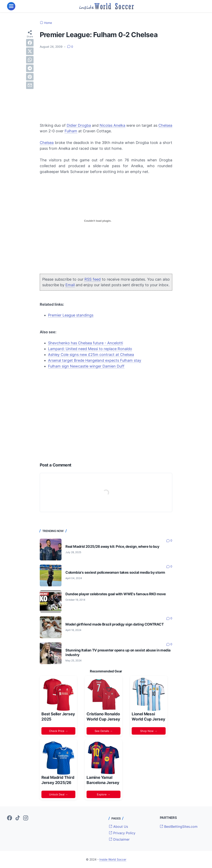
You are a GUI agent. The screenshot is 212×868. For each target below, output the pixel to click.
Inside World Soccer (113, 859)
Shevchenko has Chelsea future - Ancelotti (86, 343)
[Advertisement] (106, 83)
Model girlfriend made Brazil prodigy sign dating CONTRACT (114, 624)
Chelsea (165, 125)
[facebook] (30, 43)
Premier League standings (71, 315)
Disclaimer (119, 839)
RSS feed (93, 279)
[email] (30, 85)
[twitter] (30, 51)
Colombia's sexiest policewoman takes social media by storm (115, 572)
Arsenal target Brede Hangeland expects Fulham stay (95, 360)
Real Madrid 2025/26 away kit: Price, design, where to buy (112, 547)
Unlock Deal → (58, 794)
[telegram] (30, 68)
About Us (118, 827)
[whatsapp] (30, 60)
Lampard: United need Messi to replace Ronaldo (90, 349)
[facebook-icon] (10, 818)
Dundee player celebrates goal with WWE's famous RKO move (116, 594)
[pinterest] (30, 77)
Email (70, 285)
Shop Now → (149, 731)
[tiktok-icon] (18, 818)
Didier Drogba (79, 125)
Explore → (104, 794)
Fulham (71, 131)
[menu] (11, 6)
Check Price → (58, 731)
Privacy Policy (122, 833)
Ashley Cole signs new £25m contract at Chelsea (91, 355)
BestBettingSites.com (179, 827)
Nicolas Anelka (112, 125)
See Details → (104, 731)
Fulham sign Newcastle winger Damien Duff (86, 366)
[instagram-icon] (26, 818)
